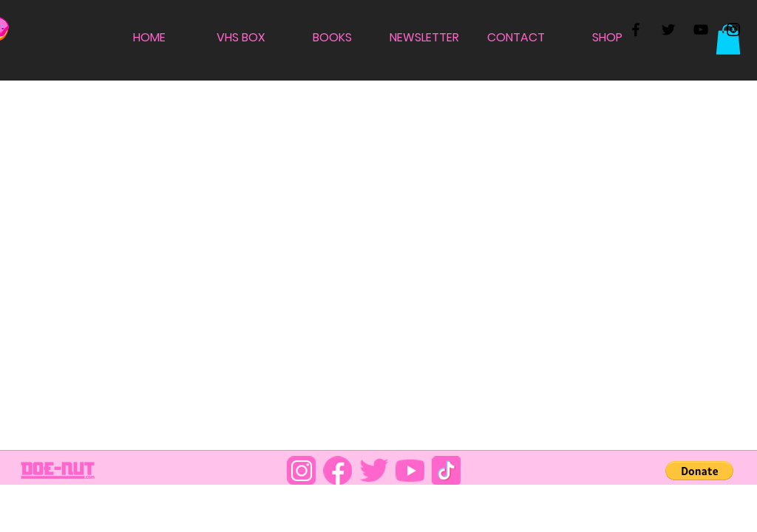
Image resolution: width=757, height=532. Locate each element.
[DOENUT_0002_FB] (337, 470)
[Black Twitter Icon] (668, 30)
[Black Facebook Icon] (636, 30)
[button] (728, 40)
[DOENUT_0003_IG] (301, 470)
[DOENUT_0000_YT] (410, 470)
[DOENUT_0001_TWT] (374, 470)
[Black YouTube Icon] (701, 30)
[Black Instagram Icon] (733, 30)
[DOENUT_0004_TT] (446, 470)
